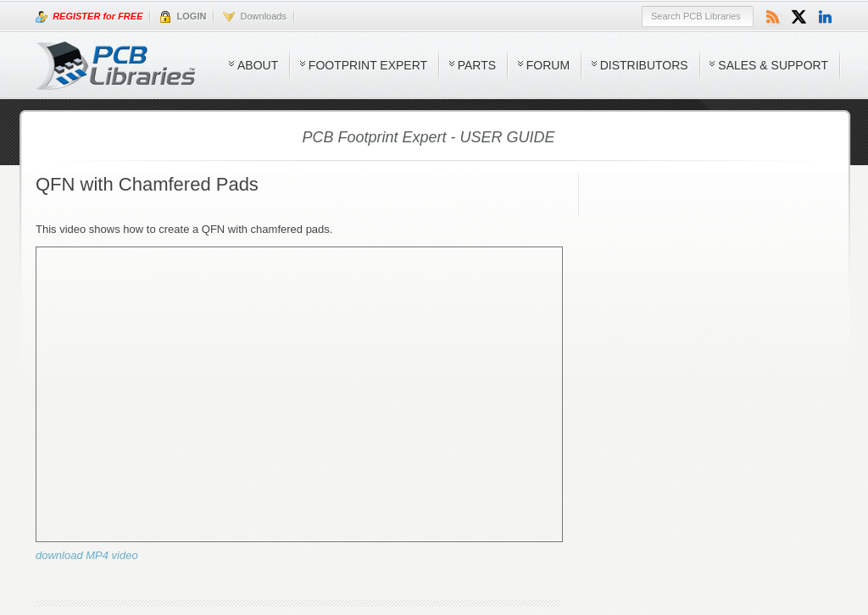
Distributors (644, 65)
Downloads (255, 17)
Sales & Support (773, 65)
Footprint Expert (368, 65)
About (258, 65)
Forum (548, 65)
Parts (477, 65)
